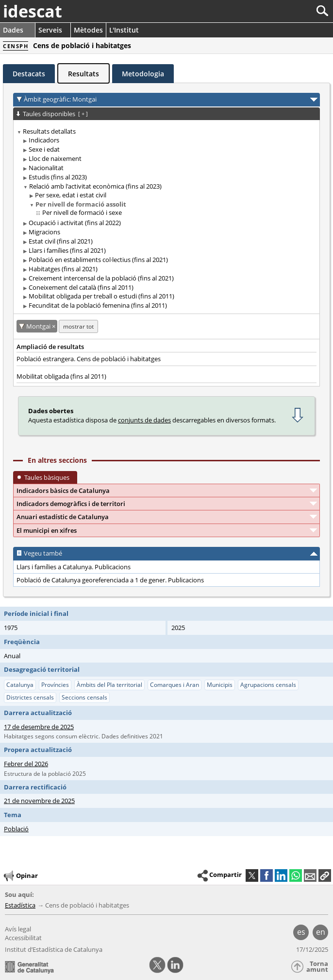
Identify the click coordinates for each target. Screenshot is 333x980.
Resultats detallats (49, 131)
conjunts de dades (144, 420)
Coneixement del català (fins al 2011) (81, 287)
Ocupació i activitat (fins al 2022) (75, 223)
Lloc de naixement (55, 158)
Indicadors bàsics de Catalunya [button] (63, 490)
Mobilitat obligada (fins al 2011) (61, 376)
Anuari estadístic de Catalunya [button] (63, 517)
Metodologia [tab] (143, 74)
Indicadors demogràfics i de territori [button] (71, 504)
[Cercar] (290, 11)
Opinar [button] (20, 876)
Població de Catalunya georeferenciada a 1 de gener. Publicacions (110, 580)
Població (16, 829)
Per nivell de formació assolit (81, 204)
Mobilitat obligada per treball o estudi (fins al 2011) (101, 296)
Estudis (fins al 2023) (58, 177)
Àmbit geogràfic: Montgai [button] (60, 99)
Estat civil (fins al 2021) (61, 241)
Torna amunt (317, 967)
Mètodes (88, 30)
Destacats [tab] (29, 74)
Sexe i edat (44, 149)
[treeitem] (165, 219)
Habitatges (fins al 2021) (63, 269)
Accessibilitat (23, 938)
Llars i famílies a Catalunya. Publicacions (74, 567)
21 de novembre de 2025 (39, 801)
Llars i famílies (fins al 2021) (67, 250)
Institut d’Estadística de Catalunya (54, 949)
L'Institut (124, 30)
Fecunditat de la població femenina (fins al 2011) (98, 305)
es (301, 932)
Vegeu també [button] (43, 553)
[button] (325, 875)
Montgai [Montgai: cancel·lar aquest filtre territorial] (39, 326)
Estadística (20, 905)
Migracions (44, 232)
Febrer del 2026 (26, 764)
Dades (13, 30)
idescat (33, 11)
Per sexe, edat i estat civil (71, 195)
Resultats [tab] (83, 74)
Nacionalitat (46, 168)
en (321, 932)
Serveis (50, 30)
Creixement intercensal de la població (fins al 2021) (101, 278)
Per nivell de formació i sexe (82, 212)
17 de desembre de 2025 (39, 727)
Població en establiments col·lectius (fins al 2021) (98, 260)
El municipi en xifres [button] (47, 530)
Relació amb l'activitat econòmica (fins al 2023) (95, 186)
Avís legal (18, 929)
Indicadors (44, 140)
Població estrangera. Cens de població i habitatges (89, 359)
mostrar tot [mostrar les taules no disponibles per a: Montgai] (78, 326)
